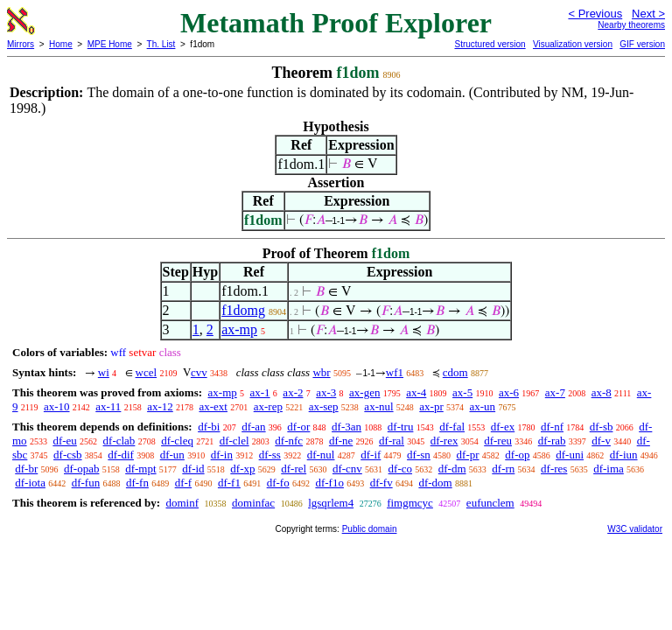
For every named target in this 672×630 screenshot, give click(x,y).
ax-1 (260, 392)
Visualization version (573, 44)
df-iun (624, 455)
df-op (517, 455)
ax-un (483, 406)
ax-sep (324, 406)
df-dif (121, 455)
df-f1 (229, 483)
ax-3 (326, 392)
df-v (601, 441)
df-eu (64, 441)
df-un (172, 455)
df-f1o (329, 483)
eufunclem (490, 503)
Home (61, 44)
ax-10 (57, 406)
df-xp (242, 469)
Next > (648, 14)
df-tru (401, 427)
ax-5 (462, 392)
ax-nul (378, 406)
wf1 (395, 372)
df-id (193, 469)
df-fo (278, 483)
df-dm (452, 469)
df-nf (552, 427)
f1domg (243, 310)
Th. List (161, 44)
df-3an (346, 427)
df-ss (270, 455)
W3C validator (635, 529)
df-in (222, 455)
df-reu (498, 441)
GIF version (642, 44)
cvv (199, 372)
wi (104, 372)
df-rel (294, 469)
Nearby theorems (631, 25)
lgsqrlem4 (331, 503)
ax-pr (431, 406)
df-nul (321, 455)
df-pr (468, 455)
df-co (400, 469)
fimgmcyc (410, 503)
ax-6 (509, 392)
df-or (298, 427)
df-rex (444, 441)
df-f (184, 483)
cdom (455, 372)
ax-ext (213, 406)
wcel (147, 372)
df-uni (570, 455)
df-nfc (289, 441)
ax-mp (239, 329)
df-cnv (347, 469)
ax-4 (416, 392)
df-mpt (140, 469)
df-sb (602, 427)
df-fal (452, 427)
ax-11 (108, 406)
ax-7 (555, 392)
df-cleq (177, 441)
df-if (371, 455)
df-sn (419, 455)
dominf (182, 503)
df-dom (435, 483)
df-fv (381, 483)
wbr (321, 372)
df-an (253, 427)
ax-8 (602, 392)
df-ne (341, 441)
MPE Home (110, 44)
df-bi (209, 427)
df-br (26, 469)
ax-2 (293, 392)
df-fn (137, 483)
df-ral (392, 441)
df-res (554, 469)
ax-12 (160, 406)
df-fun (86, 483)
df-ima (609, 469)
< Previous (595, 14)
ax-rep (268, 406)
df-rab (552, 441)
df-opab (81, 469)
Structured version (490, 44)
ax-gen (364, 392)
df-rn (503, 469)
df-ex (503, 427)
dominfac (253, 503)
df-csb (68, 455)
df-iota (30, 483)
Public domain (370, 529)
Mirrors (21, 44)
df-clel (234, 441)
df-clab (119, 441)
